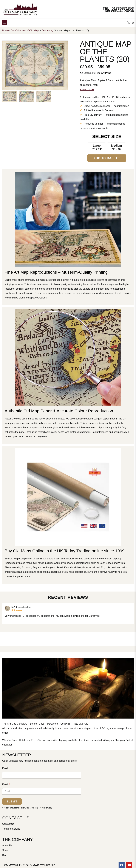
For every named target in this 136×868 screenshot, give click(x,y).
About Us (7, 845)
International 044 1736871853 (119, 11)
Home (5, 31)
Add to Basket (107, 158)
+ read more (87, 89)
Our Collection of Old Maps (25, 31)
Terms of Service (11, 829)
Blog (5, 855)
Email (5, 768)
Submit (12, 802)
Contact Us (8, 824)
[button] (5, 23)
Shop (5, 850)
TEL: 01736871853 (118, 8)
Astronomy (47, 31)
